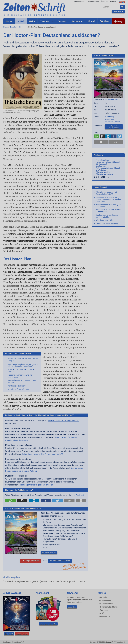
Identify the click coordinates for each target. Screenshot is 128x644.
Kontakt (113, 2)
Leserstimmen (93, 2)
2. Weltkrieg (109, 117)
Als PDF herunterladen (114, 127)
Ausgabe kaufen (30, 561)
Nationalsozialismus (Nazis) (108, 168)
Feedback (80, 495)
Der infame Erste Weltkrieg (18, 389)
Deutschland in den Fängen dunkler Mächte (22, 381)
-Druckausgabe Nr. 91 (64, 421)
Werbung (104, 610)
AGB (102, 613)
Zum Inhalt (9, 634)
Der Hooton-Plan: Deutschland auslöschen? (41, 27)
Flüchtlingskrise (103, 160)
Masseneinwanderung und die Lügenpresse (20, 376)
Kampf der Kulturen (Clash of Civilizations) (108, 163)
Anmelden (72, 607)
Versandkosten (107, 604)
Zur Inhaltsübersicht (49, 553)
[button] (10, 501)
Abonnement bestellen (60, 561)
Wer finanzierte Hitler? (16, 386)
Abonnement (79, 2)
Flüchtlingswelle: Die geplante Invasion (36, 485)
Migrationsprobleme (112, 122)
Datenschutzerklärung (109, 607)
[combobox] (111, 7)
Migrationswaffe (103, 172)
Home (5, 27)
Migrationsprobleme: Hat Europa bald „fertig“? (23, 360)
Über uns (104, 2)
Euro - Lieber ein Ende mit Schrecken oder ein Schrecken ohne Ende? (22, 365)
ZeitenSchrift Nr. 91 (17, 27)
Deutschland (109, 119)
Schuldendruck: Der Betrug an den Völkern (21, 370)
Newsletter (118, 12)
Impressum (105, 616)
